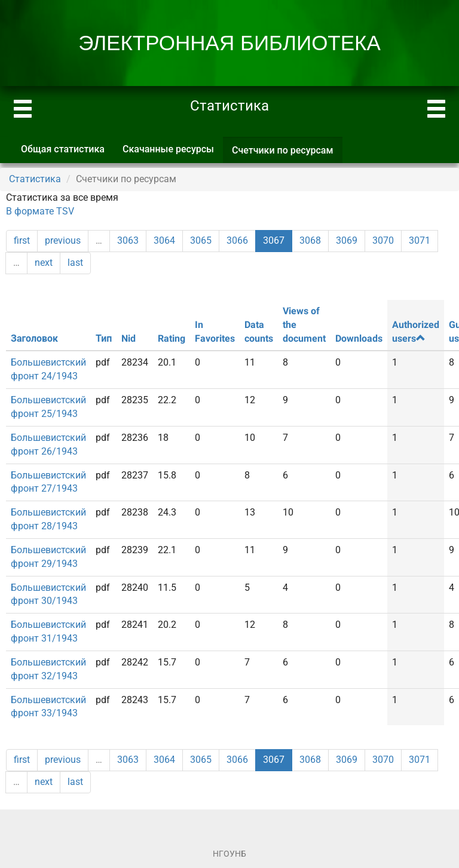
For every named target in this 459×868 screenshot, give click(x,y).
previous (63, 240)
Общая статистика (63, 149)
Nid (128, 338)
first (22, 240)
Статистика (35, 179)
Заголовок (34, 338)
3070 (383, 240)
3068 (310, 240)
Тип (104, 338)
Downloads (359, 338)
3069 (347, 240)
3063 (128, 240)
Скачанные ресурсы (168, 149)
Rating (172, 338)
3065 (201, 240)
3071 (420, 240)
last (75, 263)
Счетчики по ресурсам (287, 154)
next (44, 263)
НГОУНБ (229, 854)
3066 (237, 240)
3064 (164, 240)
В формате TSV (40, 211)
